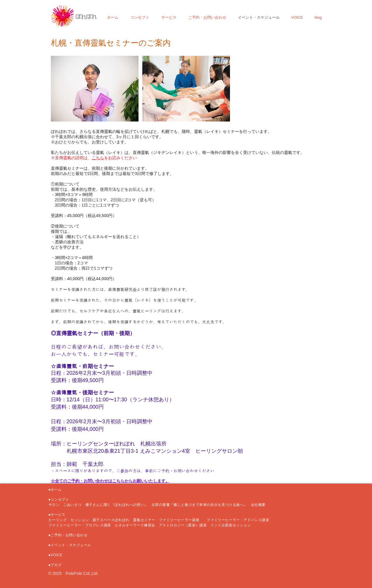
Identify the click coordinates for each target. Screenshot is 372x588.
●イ (51, 545)
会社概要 (258, 505)
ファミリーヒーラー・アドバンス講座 (238, 520)
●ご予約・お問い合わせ (68, 535)
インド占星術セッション (231, 525)
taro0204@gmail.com (68, 579)
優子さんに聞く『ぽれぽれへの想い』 (117, 505)
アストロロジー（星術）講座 (183, 525)
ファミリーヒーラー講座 (181, 520)
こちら (98, 158)
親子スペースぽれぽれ (111, 520)
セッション (80, 520)
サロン (56, 505)
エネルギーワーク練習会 (137, 525)
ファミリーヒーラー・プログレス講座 (80, 525)
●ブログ (55, 565)
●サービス (57, 515)
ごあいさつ (72, 505)
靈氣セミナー (144, 520)
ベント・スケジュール (73, 545)
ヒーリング (58, 520)
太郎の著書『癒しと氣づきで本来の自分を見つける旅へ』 (201, 505)
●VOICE (56, 555)
